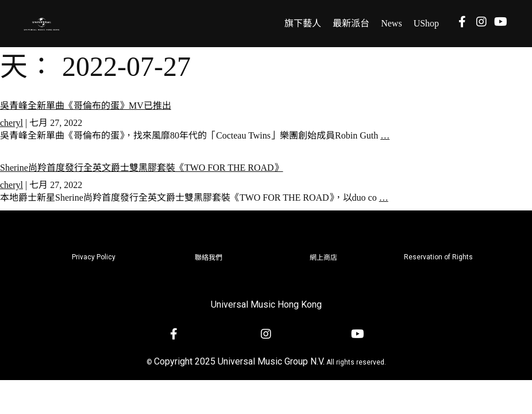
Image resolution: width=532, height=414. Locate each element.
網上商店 (323, 258)
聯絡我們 (209, 258)
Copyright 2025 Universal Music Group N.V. (239, 361)
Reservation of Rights (438, 257)
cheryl (11, 123)
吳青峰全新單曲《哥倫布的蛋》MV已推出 (86, 106)
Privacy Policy (94, 257)
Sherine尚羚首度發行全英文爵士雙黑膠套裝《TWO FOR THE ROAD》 (142, 168)
